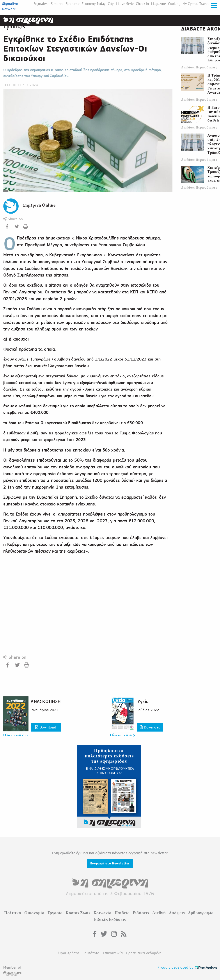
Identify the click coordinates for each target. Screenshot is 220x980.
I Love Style (125, 4)
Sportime (73, 4)
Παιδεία (122, 913)
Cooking (174, 4)
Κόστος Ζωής (78, 913)
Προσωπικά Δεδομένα (144, 953)
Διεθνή (159, 913)
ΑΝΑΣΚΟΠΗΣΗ (46, 701)
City (111, 4)
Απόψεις (177, 913)
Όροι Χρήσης (69, 953)
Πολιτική (13, 913)
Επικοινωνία (113, 953)
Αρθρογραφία (201, 913)
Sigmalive (41, 4)
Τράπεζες (14, 27)
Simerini (57, 4)
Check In (142, 4)
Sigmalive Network (10, 6)
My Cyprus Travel (196, 4)
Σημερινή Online (39, 205)
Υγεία (143, 701)
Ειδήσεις (141, 913)
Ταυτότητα (91, 953)
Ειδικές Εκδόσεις (110, 919)
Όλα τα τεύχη (16, 735)
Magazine (159, 4)
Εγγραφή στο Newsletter (110, 863)
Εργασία (55, 913)
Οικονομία (34, 913)
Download (46, 727)
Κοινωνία (103, 913)
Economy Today (94, 4)
